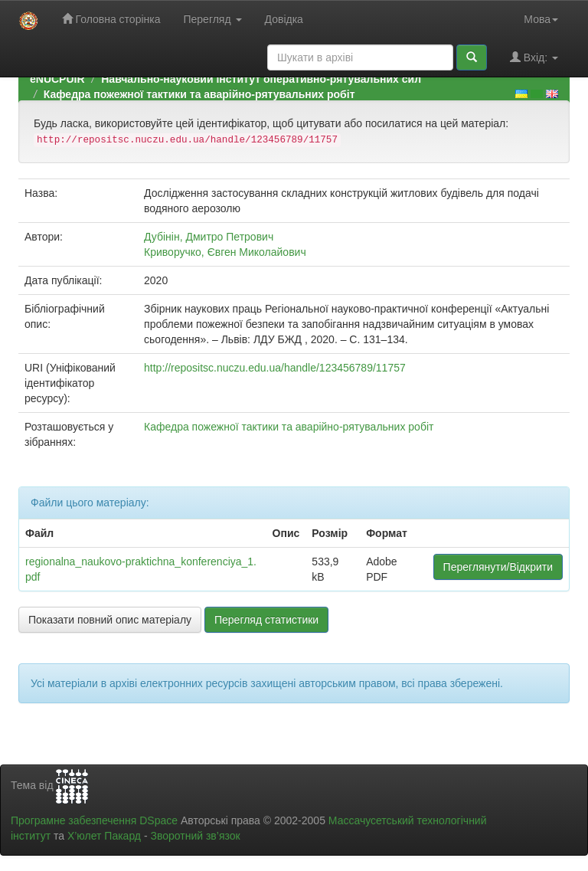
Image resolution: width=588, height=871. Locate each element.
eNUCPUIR (57, 79)
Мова (541, 19)
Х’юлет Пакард (104, 836)
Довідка (284, 19)
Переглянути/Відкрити (498, 567)
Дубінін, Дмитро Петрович (209, 237)
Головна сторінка (111, 19)
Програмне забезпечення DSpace (94, 820)
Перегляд (212, 19)
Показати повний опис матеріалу (110, 620)
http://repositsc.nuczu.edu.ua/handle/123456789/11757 (275, 368)
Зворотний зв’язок (195, 836)
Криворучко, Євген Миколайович (225, 252)
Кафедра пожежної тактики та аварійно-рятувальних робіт (199, 94)
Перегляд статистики (266, 620)
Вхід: (534, 57)
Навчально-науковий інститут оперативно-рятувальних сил (261, 79)
